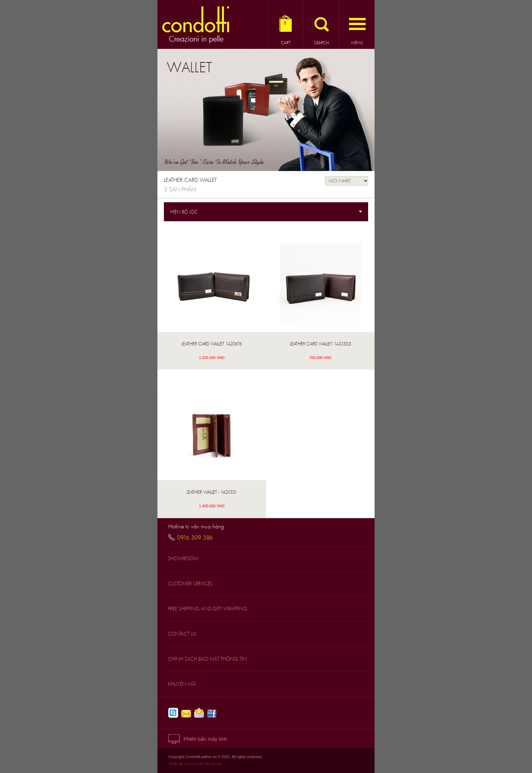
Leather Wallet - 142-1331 (212, 492)
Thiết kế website (182, 764)
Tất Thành (213, 764)
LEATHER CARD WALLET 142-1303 (320, 344)
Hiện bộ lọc (184, 212)
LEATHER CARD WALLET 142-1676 (212, 344)
